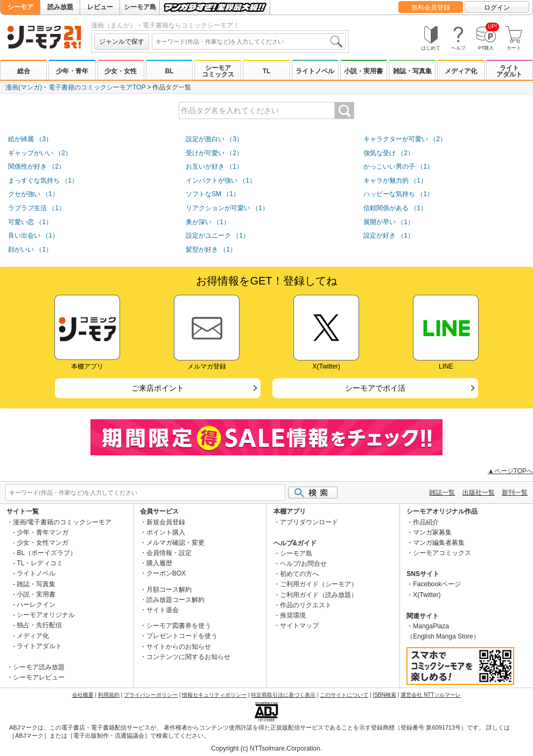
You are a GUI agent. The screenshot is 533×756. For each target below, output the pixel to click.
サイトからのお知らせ (179, 647)
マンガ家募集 (432, 532)
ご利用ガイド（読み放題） (319, 595)
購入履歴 (159, 563)
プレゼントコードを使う (182, 636)
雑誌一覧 (442, 493)
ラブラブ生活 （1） (37, 208)
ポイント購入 (166, 532)
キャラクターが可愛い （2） (405, 139)
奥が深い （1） (208, 222)
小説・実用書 (363, 71)
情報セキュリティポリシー (214, 695)
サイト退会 (163, 610)
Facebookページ (437, 584)
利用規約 (109, 695)
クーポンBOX (166, 573)
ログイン (497, 8)
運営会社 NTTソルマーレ (431, 695)
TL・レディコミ (40, 563)
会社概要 (83, 695)
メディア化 (461, 71)
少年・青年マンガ (43, 532)
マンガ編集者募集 (439, 543)
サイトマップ (299, 626)
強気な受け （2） (389, 153)
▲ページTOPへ (510, 471)
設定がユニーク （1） (218, 235)
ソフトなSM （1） (213, 194)
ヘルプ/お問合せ (303, 564)
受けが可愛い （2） (214, 153)
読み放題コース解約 (176, 600)
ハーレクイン (36, 605)
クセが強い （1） (33, 194)
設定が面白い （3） (214, 139)
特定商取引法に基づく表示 (283, 695)
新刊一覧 (515, 493)
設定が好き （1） (389, 235)
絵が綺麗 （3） (30, 139)
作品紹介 (426, 522)
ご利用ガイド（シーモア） (319, 584)
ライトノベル (315, 71)
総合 (24, 71)
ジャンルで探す (122, 41)
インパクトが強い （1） (221, 181)
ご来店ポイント (158, 388)
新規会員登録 (166, 522)
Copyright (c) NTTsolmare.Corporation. (266, 748)
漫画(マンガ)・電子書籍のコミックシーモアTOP (75, 87)
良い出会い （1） (33, 235)
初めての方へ (299, 574)
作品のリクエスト (306, 605)
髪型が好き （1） (211, 249)
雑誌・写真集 (412, 71)
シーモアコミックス (218, 71)
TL (267, 71)
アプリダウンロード (309, 522)
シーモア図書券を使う (179, 626)
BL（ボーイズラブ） (47, 553)
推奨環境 (293, 615)
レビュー (100, 7)
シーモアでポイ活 (375, 388)
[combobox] (249, 41)
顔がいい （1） (30, 249)
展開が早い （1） (389, 222)
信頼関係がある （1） (395, 208)
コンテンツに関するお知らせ (188, 657)
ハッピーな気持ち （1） (398, 194)
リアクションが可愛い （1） (227, 208)
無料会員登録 (431, 8)
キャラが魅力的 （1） (395, 181)
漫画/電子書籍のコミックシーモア (62, 522)
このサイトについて (344, 695)
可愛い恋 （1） (30, 222)
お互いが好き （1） (214, 167)
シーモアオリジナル (46, 615)
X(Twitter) (427, 595)
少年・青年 (72, 71)
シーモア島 (140, 7)
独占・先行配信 (39, 625)
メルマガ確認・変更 (176, 543)
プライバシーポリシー (151, 695)
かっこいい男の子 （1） (398, 167)
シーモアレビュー (39, 677)
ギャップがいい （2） (40, 153)
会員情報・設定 (169, 553)
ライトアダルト (509, 71)
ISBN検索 (385, 695)
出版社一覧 (479, 493)
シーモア (20, 7)
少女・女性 (121, 71)
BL (169, 71)
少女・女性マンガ (43, 543)
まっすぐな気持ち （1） (43, 181)
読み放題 (60, 7)
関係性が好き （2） (37, 167)
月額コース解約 (169, 589)
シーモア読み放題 (39, 667)
